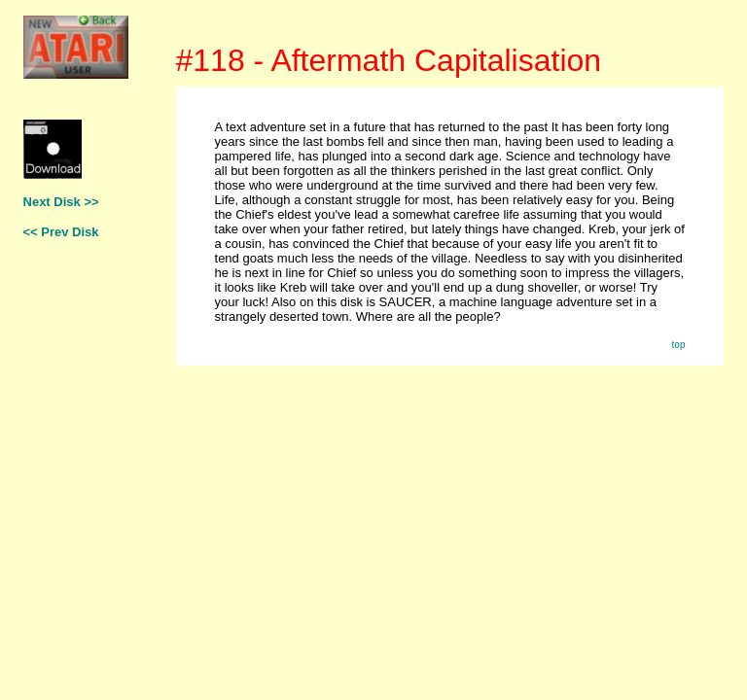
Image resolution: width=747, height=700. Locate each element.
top (679, 345)
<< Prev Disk (61, 232)
